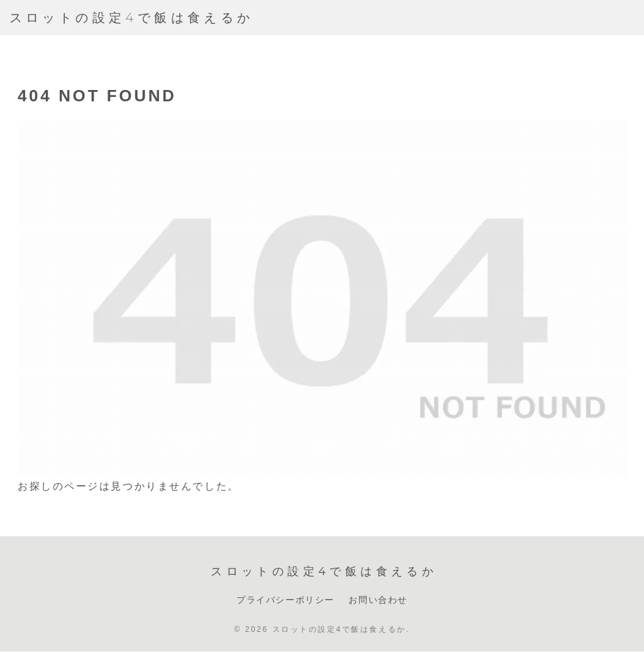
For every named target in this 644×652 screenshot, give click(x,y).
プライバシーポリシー (286, 600)
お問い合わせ (378, 600)
